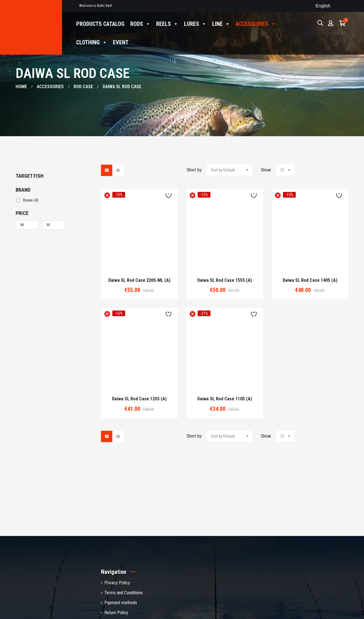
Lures (195, 24)
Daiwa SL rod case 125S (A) (139, 399)
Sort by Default (223, 170)
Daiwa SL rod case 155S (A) (225, 280)
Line (221, 24)
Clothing (92, 43)
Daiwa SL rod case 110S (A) (225, 399)
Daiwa (31, 200)
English (319, 6)
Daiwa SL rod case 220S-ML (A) (139, 280)
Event (121, 42)
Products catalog (100, 24)
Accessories (256, 24)
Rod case (83, 87)
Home (21, 87)
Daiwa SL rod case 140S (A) (310, 280)
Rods (140, 24)
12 (282, 170)
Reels (167, 24)
